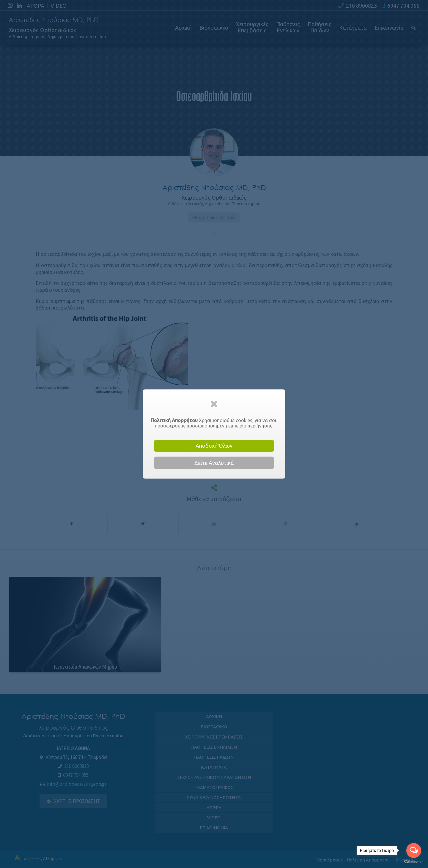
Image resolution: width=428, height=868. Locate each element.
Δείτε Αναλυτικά (214, 463)
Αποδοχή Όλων (214, 446)
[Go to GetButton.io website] (414, 862)
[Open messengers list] (414, 850)
